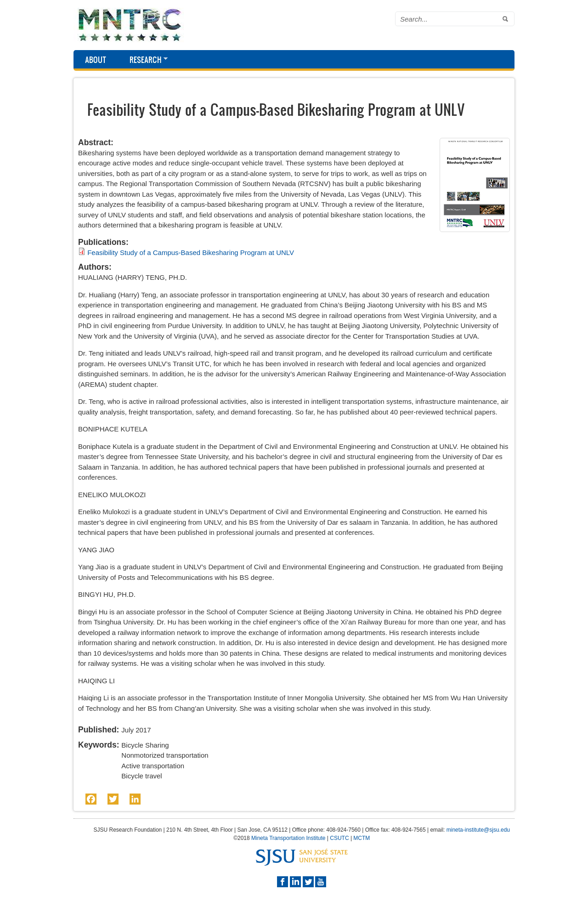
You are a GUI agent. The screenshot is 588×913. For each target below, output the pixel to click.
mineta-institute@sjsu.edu (478, 830)
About (96, 60)
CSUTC (339, 838)
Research (143, 60)
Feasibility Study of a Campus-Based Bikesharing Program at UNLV (191, 252)
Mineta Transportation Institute (288, 838)
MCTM (362, 838)
